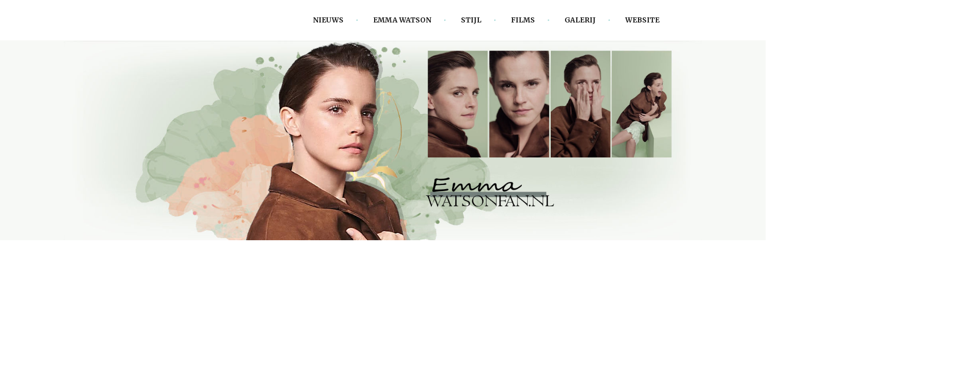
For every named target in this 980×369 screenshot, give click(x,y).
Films (523, 20)
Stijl (471, 20)
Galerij (580, 20)
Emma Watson (402, 20)
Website (642, 20)
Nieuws (328, 20)
